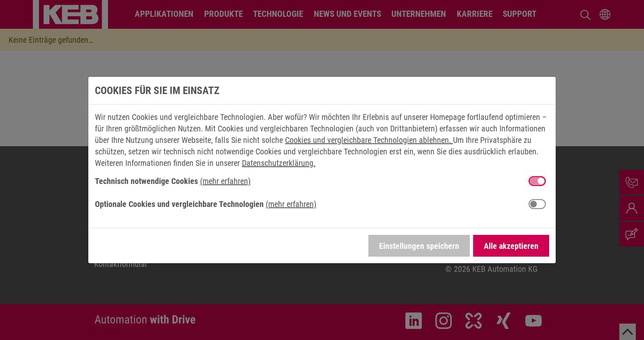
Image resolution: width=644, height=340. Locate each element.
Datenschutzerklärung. (279, 163)
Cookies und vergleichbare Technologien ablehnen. (369, 140)
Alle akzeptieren (511, 246)
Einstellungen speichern (419, 246)
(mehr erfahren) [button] (225, 181)
